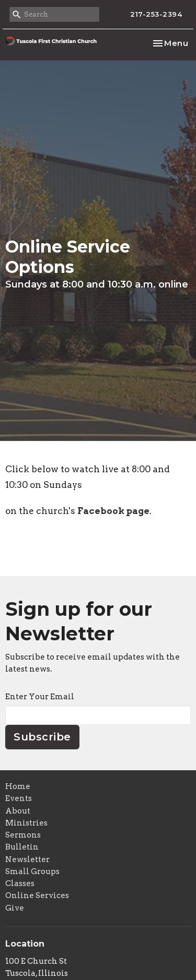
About (18, 811)
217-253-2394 (156, 14)
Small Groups (32, 871)
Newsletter (27, 859)
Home (18, 786)
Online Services (37, 895)
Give (15, 908)
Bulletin (22, 847)
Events (19, 798)
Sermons (23, 835)
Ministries (26, 823)
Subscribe (42, 737)
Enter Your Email (40, 697)
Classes (20, 883)
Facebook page (113, 511)
